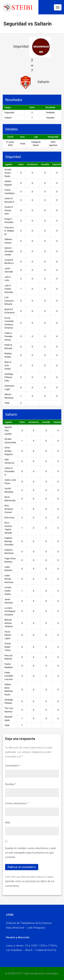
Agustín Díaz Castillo (8, 431)
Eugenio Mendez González (9, 541)
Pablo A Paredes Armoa (8, 336)
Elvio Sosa (9, 518)
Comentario (13, 766)
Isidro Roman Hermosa (9, 579)
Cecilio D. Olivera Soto (9, 210)
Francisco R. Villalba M (9, 231)
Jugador (8, 164)
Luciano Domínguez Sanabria (10, 611)
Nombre (11, 784)
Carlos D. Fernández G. (9, 471)
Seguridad (9, 113)
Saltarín (8, 118)
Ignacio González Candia (9, 251)
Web (8, 823)
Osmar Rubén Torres (8, 647)
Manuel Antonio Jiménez (9, 623)
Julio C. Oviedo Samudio (9, 289)
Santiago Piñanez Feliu (9, 377)
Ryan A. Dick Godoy (8, 365)
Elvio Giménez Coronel (9, 509)
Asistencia (32, 164)
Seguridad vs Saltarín (28, 24)
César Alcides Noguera (9, 451)
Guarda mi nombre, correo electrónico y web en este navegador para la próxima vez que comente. (30, 853)
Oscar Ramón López (8, 635)
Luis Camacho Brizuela (9, 301)
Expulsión (57, 164)
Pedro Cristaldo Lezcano (9, 676)
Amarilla (45, 164)
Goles (21, 164)
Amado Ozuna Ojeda (8, 173)
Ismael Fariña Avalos (8, 591)
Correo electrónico (17, 803)
